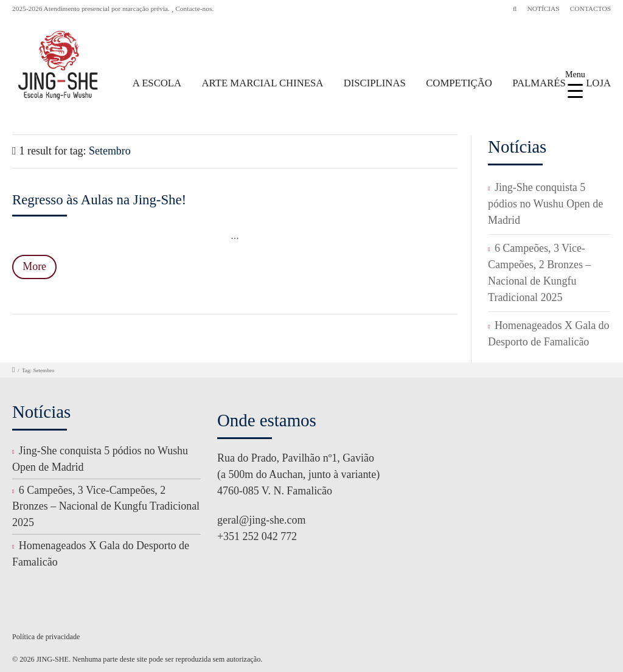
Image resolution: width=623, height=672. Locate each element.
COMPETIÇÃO (459, 83)
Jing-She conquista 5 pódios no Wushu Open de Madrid (545, 204)
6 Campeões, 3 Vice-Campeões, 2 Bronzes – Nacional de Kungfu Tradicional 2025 (106, 507)
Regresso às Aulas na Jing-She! (99, 200)
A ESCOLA (157, 83)
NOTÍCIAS (544, 9)
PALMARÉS (539, 83)
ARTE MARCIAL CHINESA (263, 83)
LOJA (598, 83)
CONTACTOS (590, 9)
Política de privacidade (46, 637)
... (235, 235)
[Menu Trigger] (575, 84)
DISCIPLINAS (375, 83)
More (34, 266)
